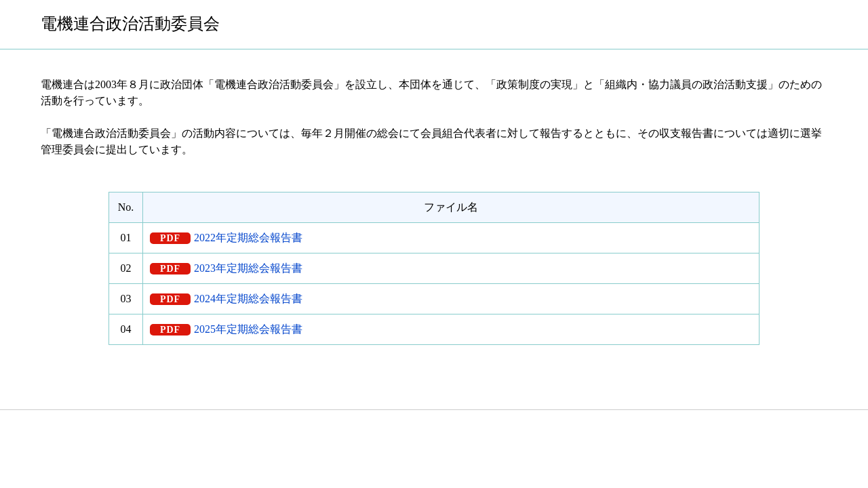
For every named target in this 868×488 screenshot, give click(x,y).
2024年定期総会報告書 (248, 299)
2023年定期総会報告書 (248, 268)
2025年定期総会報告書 (248, 329)
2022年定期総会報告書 (248, 238)
